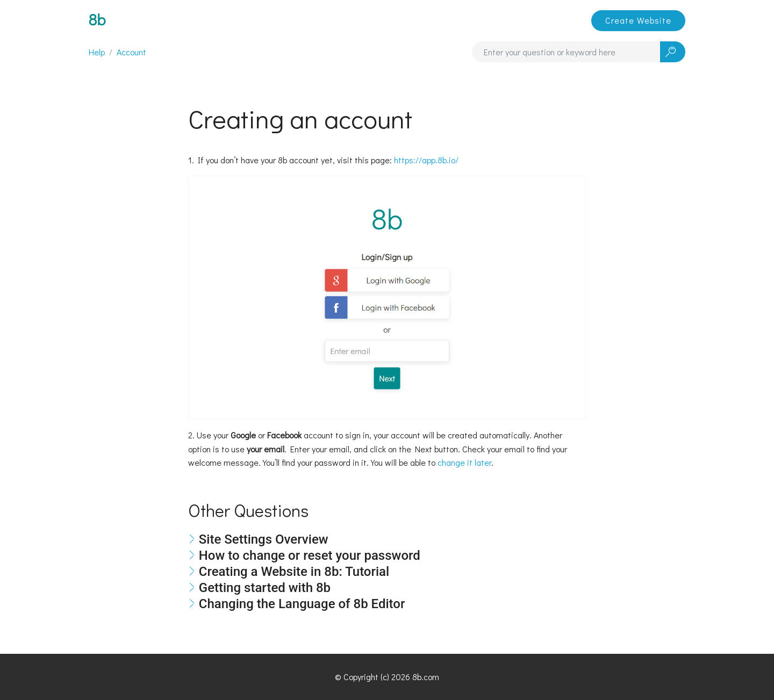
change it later (464, 462)
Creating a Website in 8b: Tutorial (294, 572)
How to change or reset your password (310, 555)
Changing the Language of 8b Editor (302, 604)
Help (97, 52)
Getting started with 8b (265, 588)
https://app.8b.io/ (426, 160)
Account (131, 52)
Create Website (638, 20)
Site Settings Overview (264, 539)
